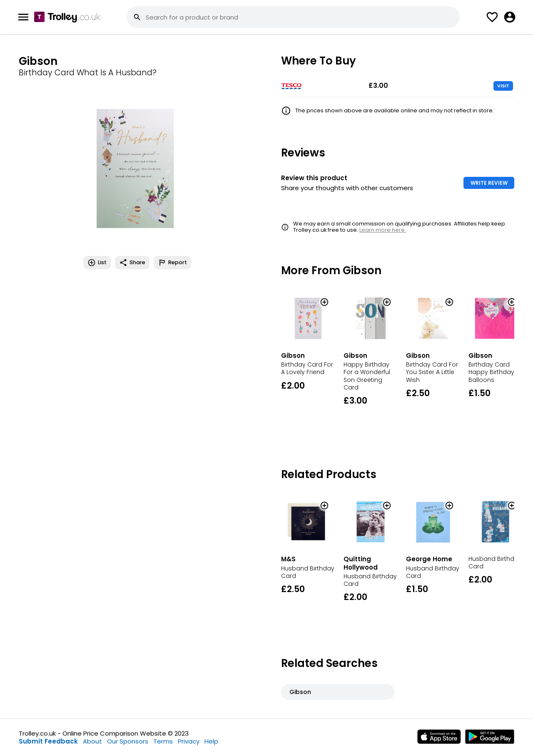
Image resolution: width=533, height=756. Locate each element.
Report (172, 263)
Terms (163, 741)
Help (211, 741)
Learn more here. (383, 230)
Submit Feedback (48, 741)
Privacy (189, 741)
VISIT (503, 86)
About (92, 741)
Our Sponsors (128, 741)
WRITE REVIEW (489, 183)
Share (132, 263)
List (97, 263)
